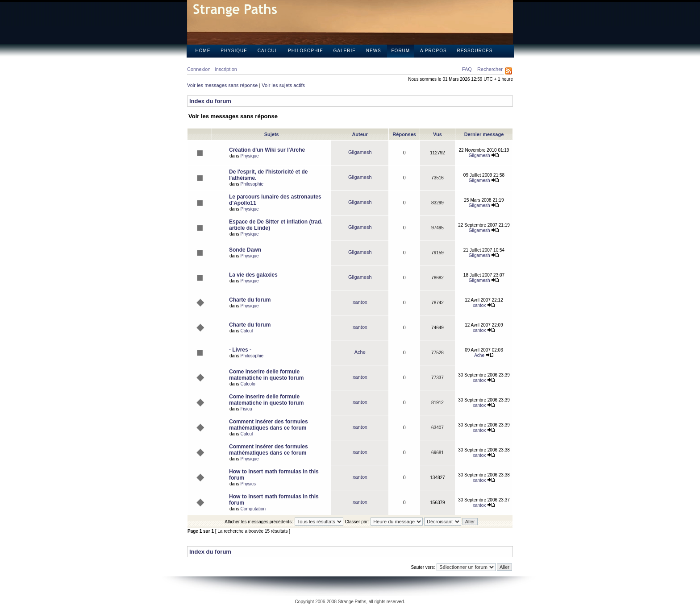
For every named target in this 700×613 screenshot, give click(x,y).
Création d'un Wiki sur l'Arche (267, 150)
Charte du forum (250, 300)
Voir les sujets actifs (283, 85)
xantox (360, 302)
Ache (360, 352)
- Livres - (240, 350)
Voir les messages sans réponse (222, 85)
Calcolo (248, 384)
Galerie (345, 51)
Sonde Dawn (245, 250)
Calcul (268, 51)
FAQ (467, 69)
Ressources (475, 51)
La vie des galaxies (253, 275)
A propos (433, 51)
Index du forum (210, 101)
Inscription (226, 69)
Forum (401, 51)
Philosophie (306, 51)
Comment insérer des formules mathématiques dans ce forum (269, 425)
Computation (253, 509)
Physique (234, 51)
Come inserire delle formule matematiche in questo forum (266, 375)
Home (203, 51)
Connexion (199, 69)
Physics (248, 484)
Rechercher (490, 69)
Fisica (246, 409)
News (374, 51)
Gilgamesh (360, 152)
